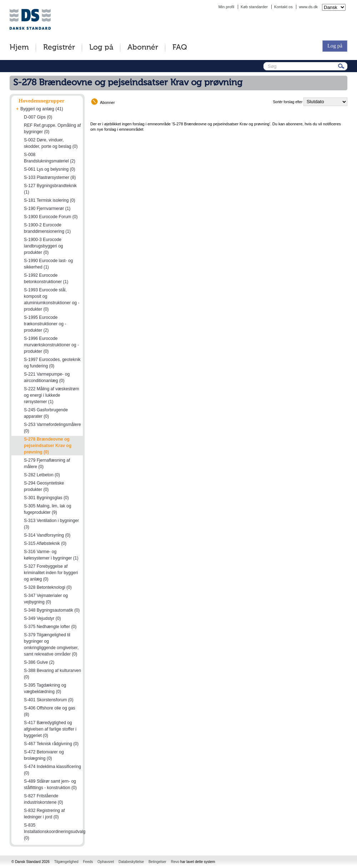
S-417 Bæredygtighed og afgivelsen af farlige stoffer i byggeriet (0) (50, 729)
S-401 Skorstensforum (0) (49, 700)
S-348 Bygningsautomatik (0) (52, 610)
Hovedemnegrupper (41, 101)
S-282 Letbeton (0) (42, 475)
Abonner (107, 102)
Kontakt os (283, 7)
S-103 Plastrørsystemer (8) (50, 177)
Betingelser (157, 862)
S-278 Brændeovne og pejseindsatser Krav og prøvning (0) (48, 446)
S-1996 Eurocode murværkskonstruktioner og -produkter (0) (51, 345)
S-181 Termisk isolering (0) (50, 200)
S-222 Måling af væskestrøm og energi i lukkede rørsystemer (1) (52, 395)
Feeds (88, 862)
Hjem (19, 48)
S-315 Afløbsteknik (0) (45, 543)
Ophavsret (106, 862)
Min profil (227, 7)
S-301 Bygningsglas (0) (46, 498)
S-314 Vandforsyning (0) (47, 535)
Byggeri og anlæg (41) (42, 109)
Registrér (59, 48)
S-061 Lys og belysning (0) (49, 169)
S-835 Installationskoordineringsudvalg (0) (55, 832)
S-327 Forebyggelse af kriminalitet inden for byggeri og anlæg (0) (51, 573)
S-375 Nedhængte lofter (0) (50, 627)
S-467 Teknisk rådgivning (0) (51, 744)
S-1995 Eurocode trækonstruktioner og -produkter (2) (45, 324)
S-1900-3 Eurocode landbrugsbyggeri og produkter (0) (44, 246)
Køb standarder (254, 7)
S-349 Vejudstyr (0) (42, 618)
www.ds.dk (308, 7)
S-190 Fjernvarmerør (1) (47, 209)
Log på (101, 48)
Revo (175, 862)
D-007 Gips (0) (38, 117)
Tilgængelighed (66, 862)
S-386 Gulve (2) (39, 662)
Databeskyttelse (131, 862)
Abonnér (143, 48)
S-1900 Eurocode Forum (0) (51, 217)
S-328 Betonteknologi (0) (48, 587)
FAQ (180, 48)
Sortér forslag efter (288, 102)
